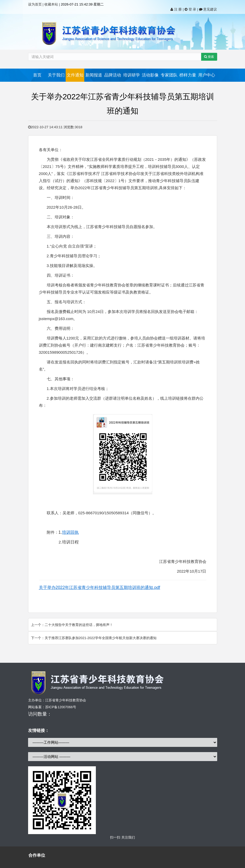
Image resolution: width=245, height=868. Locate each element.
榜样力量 (188, 75)
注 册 (177, 9)
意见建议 (208, 9)
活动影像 (150, 75)
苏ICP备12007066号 (61, 707)
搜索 (209, 57)
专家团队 (169, 75)
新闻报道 (94, 75)
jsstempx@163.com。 (58, 319)
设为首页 (35, 4)
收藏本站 (51, 4)
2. (69, 542)
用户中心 (207, 75)
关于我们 (56, 75)
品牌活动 (113, 75)
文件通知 (75, 75)
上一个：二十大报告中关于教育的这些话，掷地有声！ (72, 625)
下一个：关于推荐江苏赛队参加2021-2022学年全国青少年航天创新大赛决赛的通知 (94, 638)
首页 (37, 75)
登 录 (191, 9)
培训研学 (132, 75)
